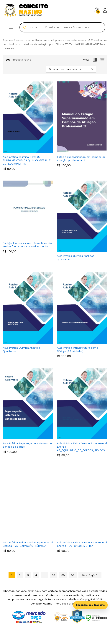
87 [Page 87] (54, 575)
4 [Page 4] (36, 575)
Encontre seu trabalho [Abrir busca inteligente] (90, 605)
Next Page (90, 575)
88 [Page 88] (63, 575)
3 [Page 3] (28, 575)
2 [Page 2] (20, 575)
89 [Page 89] (73, 575)
